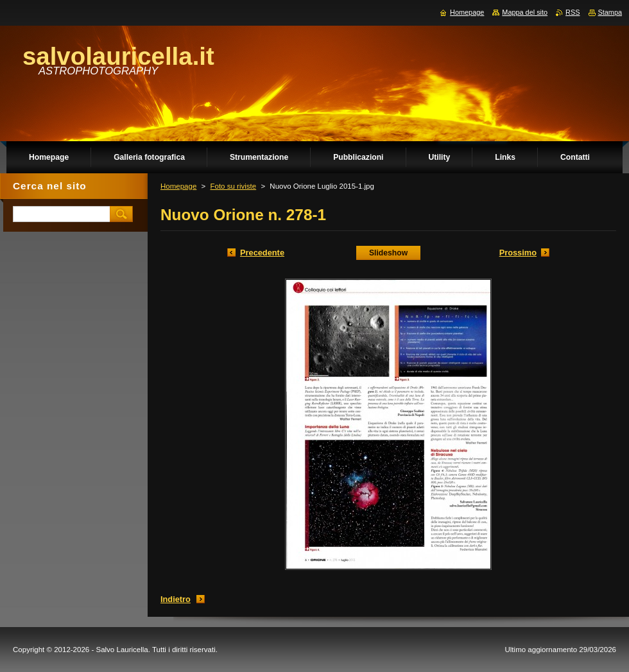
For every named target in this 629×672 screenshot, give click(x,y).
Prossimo (518, 253)
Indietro (176, 599)
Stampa (610, 12)
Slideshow (388, 253)
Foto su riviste (233, 186)
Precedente (262, 253)
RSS (573, 12)
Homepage (178, 186)
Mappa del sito (525, 12)
